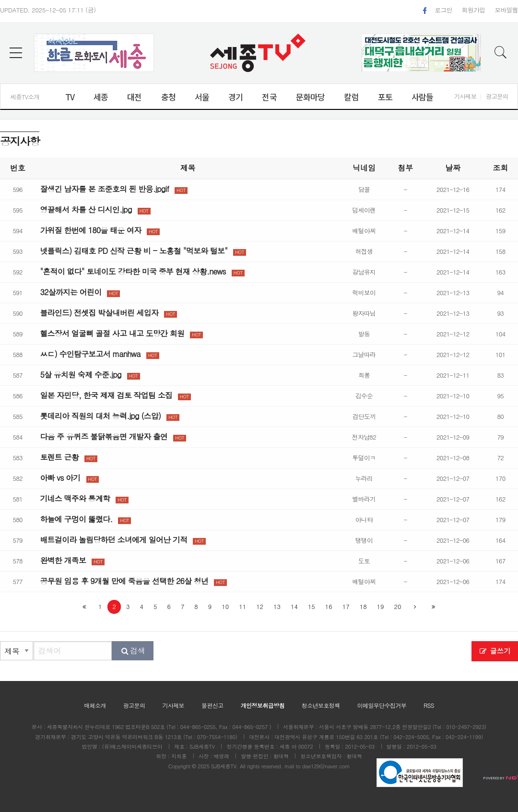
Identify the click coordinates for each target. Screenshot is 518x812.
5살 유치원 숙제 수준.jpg (80, 375)
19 (381, 606)
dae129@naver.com (326, 766)
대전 (134, 97)
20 (398, 606)
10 (225, 606)
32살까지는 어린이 (71, 292)
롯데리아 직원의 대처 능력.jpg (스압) (100, 416)
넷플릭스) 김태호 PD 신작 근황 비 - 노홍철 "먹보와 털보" (134, 251)
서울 (202, 97)
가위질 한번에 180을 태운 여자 (90, 230)
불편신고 (212, 705)
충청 (168, 97)
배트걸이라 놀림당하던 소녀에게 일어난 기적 (113, 540)
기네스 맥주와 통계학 (75, 498)
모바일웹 (506, 10)
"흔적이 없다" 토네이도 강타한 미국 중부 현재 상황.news (133, 271)
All (243, 766)
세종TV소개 (25, 97)
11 (242, 606)
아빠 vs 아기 (60, 478)
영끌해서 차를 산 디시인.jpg (86, 209)
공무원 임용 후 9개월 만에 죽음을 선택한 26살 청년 (124, 581)
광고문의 (497, 96)
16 (329, 606)
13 (277, 606)
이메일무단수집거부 (382, 705)
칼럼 (351, 97)
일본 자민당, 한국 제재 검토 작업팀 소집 (106, 395)
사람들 (422, 97)
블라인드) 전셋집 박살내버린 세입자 (99, 313)
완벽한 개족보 (63, 560)
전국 (269, 97)
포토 (385, 97)
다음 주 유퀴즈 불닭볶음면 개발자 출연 (104, 436)
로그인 (443, 10)
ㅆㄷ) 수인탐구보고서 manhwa (90, 354)
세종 (101, 97)
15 (312, 606)
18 (363, 606)
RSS (429, 705)
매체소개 (95, 705)
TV (70, 97)
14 (294, 606)
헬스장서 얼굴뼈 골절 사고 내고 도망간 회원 (112, 333)
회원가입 (474, 10)
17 (346, 606)
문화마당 (311, 97)
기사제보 (465, 96)
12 (260, 606)
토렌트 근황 (59, 457)
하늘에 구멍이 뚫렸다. (76, 519)
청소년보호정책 (321, 705)
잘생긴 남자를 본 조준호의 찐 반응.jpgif (104, 189)
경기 (235, 97)
